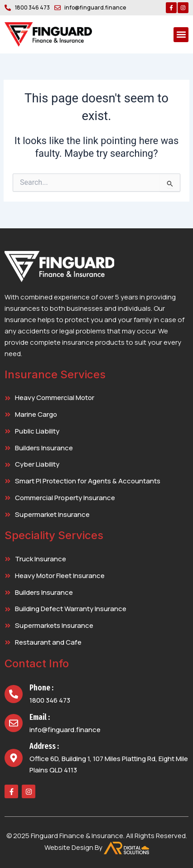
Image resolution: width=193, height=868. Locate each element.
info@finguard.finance (65, 730)
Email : (40, 717)
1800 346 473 (50, 700)
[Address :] (14, 758)
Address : (44, 746)
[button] (181, 35)
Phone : (41, 688)
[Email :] (14, 723)
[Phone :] (14, 694)
